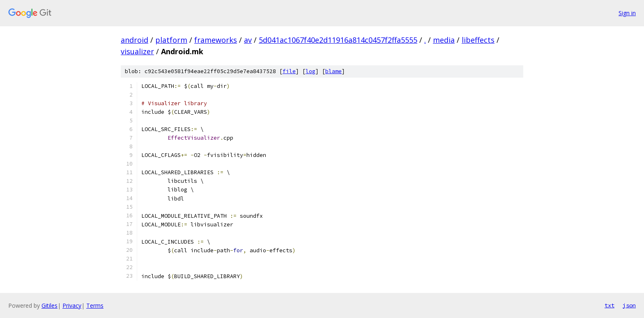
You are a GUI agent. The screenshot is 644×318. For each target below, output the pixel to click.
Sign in (627, 13)
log (310, 71)
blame (333, 71)
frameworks (216, 40)
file (289, 71)
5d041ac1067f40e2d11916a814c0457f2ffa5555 (338, 40)
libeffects (478, 40)
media (444, 40)
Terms (95, 305)
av (248, 40)
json (629, 305)
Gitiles (49, 305)
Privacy (72, 305)
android (135, 40)
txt (609, 305)
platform (171, 40)
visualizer (137, 51)
